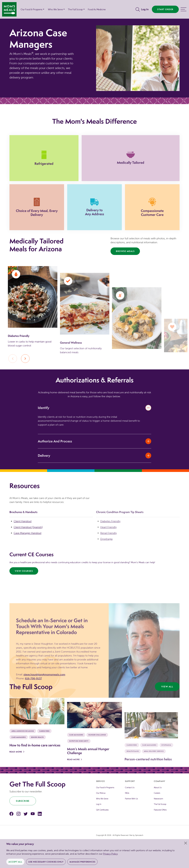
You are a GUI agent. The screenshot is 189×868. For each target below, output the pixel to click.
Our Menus (101, 794)
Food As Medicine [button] (97, 9)
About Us (158, 788)
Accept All (15, 862)
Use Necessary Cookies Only (46, 862)
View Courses (24, 571)
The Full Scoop (160, 805)
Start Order (165, 9)
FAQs (127, 794)
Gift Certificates (102, 810)
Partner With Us (131, 799)
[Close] (186, 843)
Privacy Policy (110, 854)
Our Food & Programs (31, 9)
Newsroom (158, 799)
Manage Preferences (82, 862)
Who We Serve (102, 799)
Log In (145, 9)
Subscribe (23, 802)
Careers (157, 794)
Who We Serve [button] (55, 9)
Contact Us (130, 788)
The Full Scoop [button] (75, 9)
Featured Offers (160, 810)
